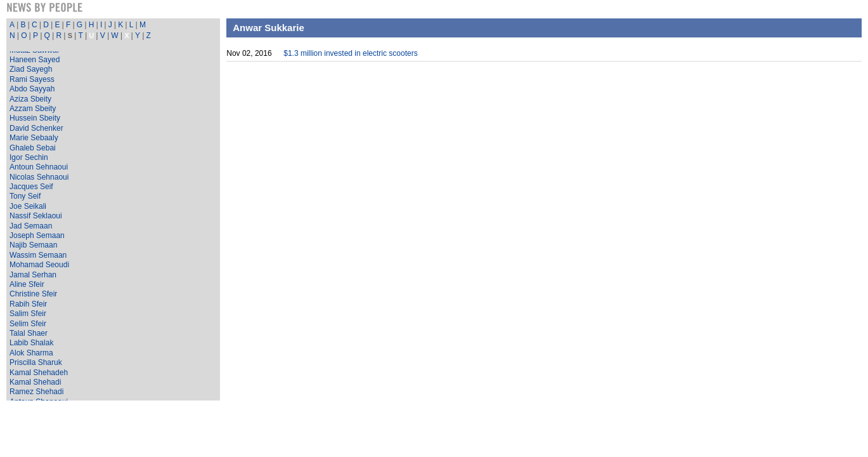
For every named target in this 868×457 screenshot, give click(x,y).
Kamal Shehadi (35, 382)
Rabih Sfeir (28, 304)
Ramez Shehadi (36, 392)
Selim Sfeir (28, 324)
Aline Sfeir (27, 284)
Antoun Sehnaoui (39, 167)
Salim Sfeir (28, 314)
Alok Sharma (31, 353)
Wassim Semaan (38, 255)
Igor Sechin (29, 157)
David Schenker (36, 128)
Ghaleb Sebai (33, 148)
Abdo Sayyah (32, 89)
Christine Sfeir (33, 294)
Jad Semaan (31, 226)
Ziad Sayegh (31, 69)
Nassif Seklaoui (36, 216)
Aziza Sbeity (30, 99)
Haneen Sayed (35, 60)
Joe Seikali (28, 206)
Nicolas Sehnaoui (39, 177)
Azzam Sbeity (33, 109)
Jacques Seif (31, 187)
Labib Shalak (31, 343)
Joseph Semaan (37, 235)
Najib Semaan (33, 245)
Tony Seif (25, 196)
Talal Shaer (29, 333)
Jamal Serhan (33, 275)
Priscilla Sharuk (36, 362)
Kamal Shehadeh (39, 373)
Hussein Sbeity (35, 118)
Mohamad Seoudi (39, 265)
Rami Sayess (32, 79)
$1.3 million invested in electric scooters (350, 53)
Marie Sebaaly (34, 138)
